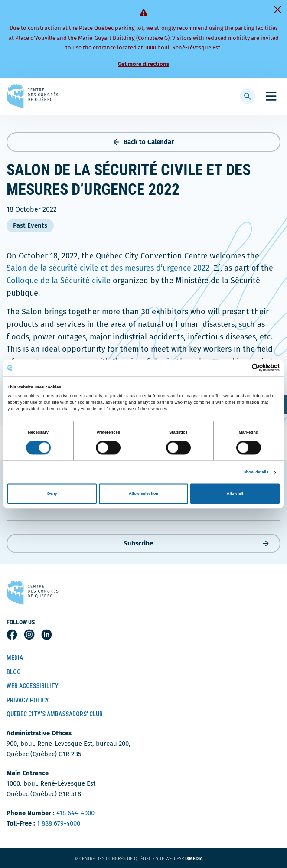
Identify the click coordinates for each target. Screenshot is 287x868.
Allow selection (143, 494)
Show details (256, 472)
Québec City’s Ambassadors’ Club (55, 714)
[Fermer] (277, 10)
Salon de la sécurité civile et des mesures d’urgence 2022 (113, 268)
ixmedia (199, 859)
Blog (13, 672)
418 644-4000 (75, 813)
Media (15, 658)
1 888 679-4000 (59, 823)
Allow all (235, 494)
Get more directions (143, 64)
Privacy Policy (28, 700)
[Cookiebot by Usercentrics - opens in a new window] (242, 368)
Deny (52, 494)
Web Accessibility (33, 686)
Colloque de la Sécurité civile (59, 281)
